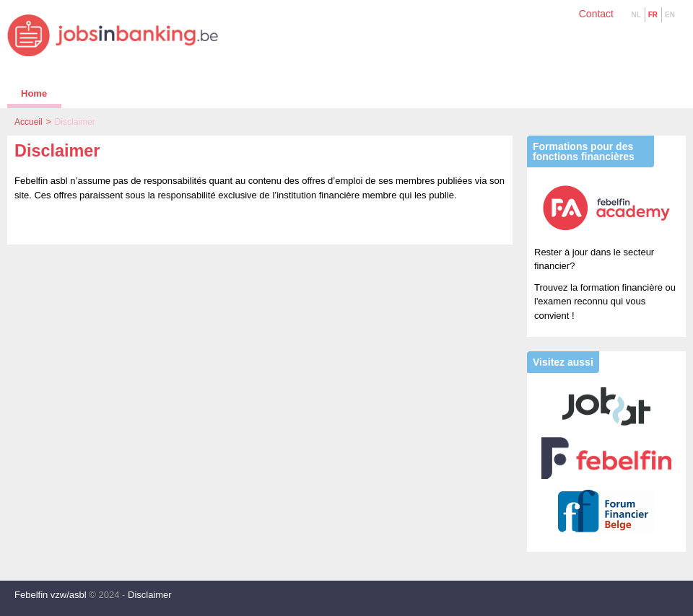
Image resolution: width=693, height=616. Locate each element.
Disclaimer (150, 595)
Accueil (29, 122)
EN (670, 15)
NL (636, 15)
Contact (596, 14)
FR (653, 15)
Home (34, 93)
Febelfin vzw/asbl (51, 595)
